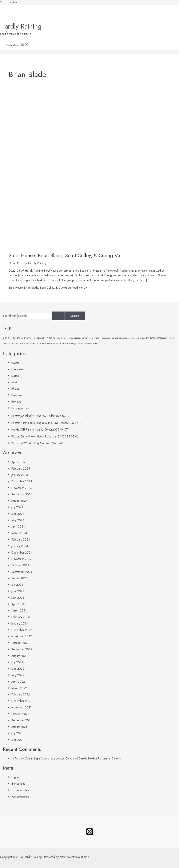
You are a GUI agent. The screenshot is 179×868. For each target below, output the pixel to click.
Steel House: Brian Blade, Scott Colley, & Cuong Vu (64, 255)
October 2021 (20, 714)
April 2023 (18, 604)
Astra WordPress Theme (74, 857)
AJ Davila (148, 338)
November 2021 (21, 707)
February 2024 (21, 539)
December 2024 (22, 481)
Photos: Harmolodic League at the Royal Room (39, 423)
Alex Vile (83, 344)
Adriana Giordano (115, 338)
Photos (21, 263)
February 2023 (21, 617)
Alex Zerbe (93, 344)
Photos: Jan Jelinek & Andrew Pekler (33, 416)
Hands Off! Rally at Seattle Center (32, 429)
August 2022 (19, 656)
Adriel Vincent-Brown (133, 338)
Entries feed (18, 784)
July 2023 (17, 585)
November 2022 (22, 636)
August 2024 (19, 501)
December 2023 (22, 552)
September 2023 (22, 572)
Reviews (16, 402)
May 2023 (18, 598)
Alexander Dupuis (46, 344)
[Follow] (90, 834)
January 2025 (20, 475)
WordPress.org (20, 797)
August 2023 (19, 578)
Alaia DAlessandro (161, 338)
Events (15, 363)
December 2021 (21, 701)
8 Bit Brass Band (10, 338)
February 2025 (21, 469)
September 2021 (22, 720)
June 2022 (18, 669)
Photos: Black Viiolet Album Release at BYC (37, 436)
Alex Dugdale (73, 344)
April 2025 (18, 462)
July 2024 (17, 507)
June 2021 (18, 740)
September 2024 (22, 494)
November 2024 (22, 488)
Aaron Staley (35, 338)
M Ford (16, 758)
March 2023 (19, 610)
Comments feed (21, 790)
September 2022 (22, 649)
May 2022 (18, 675)
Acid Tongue (100, 338)
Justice (15, 376)
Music (12, 263)
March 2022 (19, 688)
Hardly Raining (21, 26)
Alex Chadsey (60, 344)
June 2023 (18, 591)
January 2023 (20, 623)
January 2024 (20, 546)
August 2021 (19, 727)
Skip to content (9, 2)
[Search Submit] (58, 316)
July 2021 (17, 733)
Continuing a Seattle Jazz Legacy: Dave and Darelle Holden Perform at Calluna (73, 758)
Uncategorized (20, 408)
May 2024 (18, 520)
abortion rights (87, 338)
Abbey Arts (46, 338)
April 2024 (18, 526)
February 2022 (21, 694)
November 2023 (21, 559)
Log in (15, 777)
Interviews (17, 369)
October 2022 (20, 643)
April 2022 (18, 682)
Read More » (48, 288)
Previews (17, 395)
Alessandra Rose (29, 344)
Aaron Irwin (23, 338)
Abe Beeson (75, 338)
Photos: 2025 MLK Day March (30, 443)
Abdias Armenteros (60, 338)
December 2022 (22, 630)
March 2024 (19, 533)
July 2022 (17, 662)
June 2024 (18, 514)
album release (15, 344)
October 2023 (20, 565)
